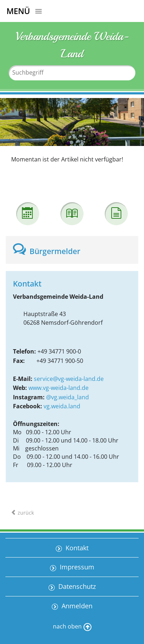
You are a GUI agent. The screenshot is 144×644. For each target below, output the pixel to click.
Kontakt (76, 548)
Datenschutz (76, 586)
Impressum (76, 567)
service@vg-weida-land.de (69, 379)
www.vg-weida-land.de (58, 388)
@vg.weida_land (67, 397)
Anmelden (76, 606)
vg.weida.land (62, 406)
